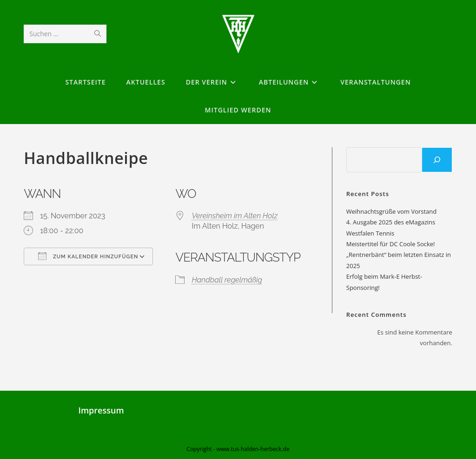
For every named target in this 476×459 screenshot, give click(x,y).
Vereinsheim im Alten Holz (235, 216)
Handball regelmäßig (227, 280)
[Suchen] (437, 160)
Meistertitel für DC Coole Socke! (391, 244)
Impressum (101, 410)
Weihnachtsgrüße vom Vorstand (392, 211)
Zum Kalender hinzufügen (88, 256)
